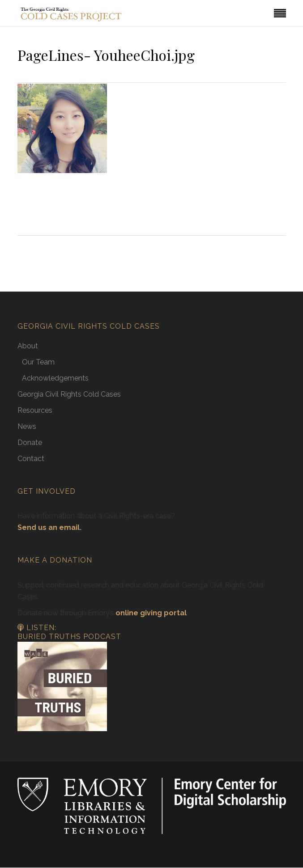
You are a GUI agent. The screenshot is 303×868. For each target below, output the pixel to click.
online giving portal (151, 613)
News (27, 426)
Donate (30, 442)
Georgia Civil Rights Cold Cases (69, 394)
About (28, 346)
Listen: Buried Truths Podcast (69, 632)
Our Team (38, 362)
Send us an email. (49, 527)
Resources (35, 410)
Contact (31, 459)
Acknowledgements (55, 378)
